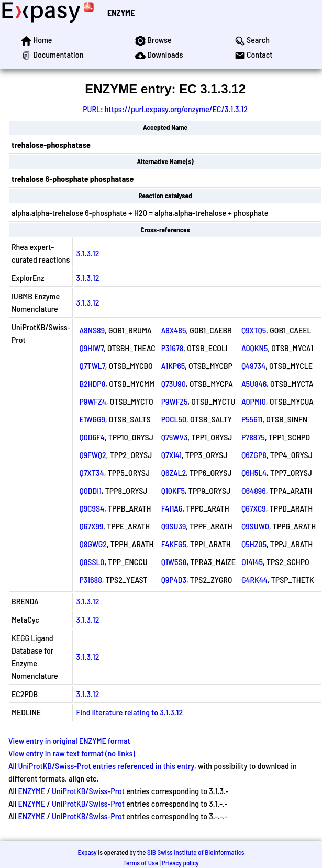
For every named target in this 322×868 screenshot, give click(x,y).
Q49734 (253, 366)
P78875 (253, 437)
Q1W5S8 (174, 562)
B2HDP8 (92, 383)
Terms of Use (141, 863)
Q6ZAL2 (174, 473)
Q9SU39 (174, 526)
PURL (92, 109)
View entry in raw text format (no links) (72, 753)
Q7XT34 (91, 473)
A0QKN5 (254, 348)
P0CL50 (174, 419)
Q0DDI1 (90, 490)
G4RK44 (254, 579)
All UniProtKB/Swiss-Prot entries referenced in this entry (101, 766)
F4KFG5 (174, 544)
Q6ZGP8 (254, 455)
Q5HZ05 (254, 544)
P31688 (90, 579)
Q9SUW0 (255, 526)
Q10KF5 (173, 490)
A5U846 (254, 383)
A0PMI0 (254, 401)
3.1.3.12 (87, 253)
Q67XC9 (254, 508)
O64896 (254, 490)
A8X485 (174, 330)
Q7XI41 (171, 455)
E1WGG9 (92, 419)
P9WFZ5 (175, 401)
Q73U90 (174, 383)
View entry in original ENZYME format (69, 740)
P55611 (252, 419)
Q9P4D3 (174, 579)
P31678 (173, 348)
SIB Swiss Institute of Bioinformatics (196, 852)
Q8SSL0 (92, 562)
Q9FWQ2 (92, 455)
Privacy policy (180, 863)
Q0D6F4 (92, 437)
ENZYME (121, 12)
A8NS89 (92, 330)
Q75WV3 (175, 437)
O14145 (252, 562)
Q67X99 (91, 526)
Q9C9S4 (92, 508)
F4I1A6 (172, 508)
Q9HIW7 (91, 348)
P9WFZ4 (92, 401)
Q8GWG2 (93, 544)
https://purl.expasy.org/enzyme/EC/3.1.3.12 (176, 109)
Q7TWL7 (92, 366)
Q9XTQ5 (254, 330)
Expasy (87, 852)
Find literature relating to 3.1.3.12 (129, 712)
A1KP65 (173, 366)
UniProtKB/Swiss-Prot (88, 791)
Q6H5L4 (254, 473)
